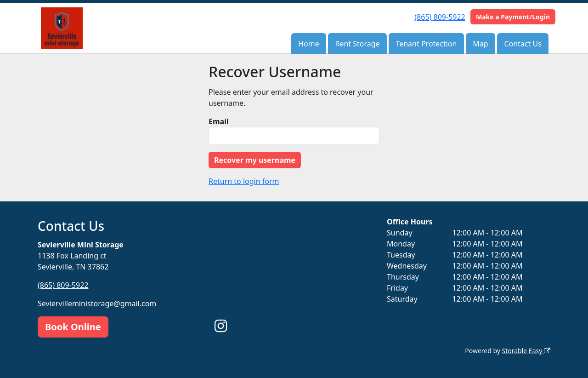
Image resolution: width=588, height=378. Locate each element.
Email (219, 121)
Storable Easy (526, 351)
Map (480, 44)
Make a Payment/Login (513, 17)
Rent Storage (357, 44)
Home (309, 44)
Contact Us (523, 44)
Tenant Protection (426, 44)
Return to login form (244, 181)
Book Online (73, 327)
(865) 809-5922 (440, 17)
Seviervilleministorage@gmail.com (97, 304)
